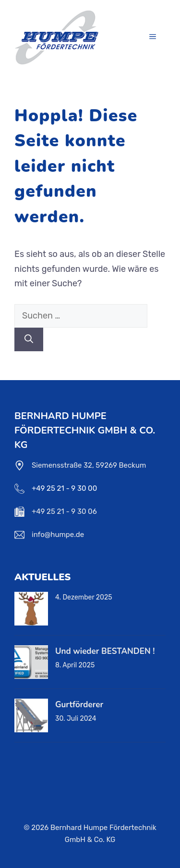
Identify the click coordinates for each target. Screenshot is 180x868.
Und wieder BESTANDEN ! (105, 651)
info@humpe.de (58, 535)
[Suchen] (29, 339)
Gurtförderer (79, 705)
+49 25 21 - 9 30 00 (64, 488)
